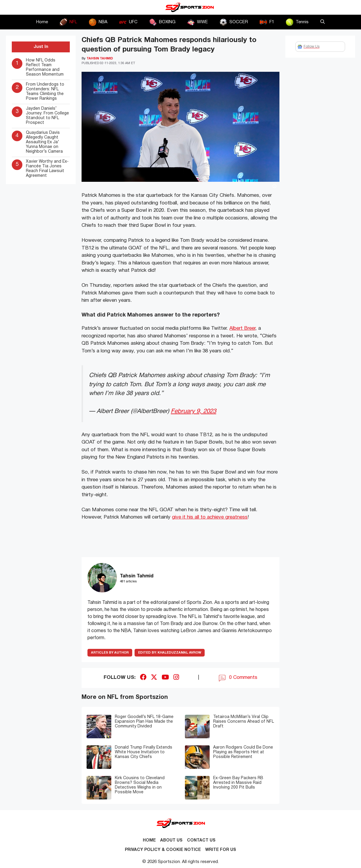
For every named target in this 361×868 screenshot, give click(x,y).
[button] (323, 22)
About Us (171, 840)
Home (42, 22)
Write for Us (221, 850)
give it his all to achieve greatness (210, 517)
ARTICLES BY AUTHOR (110, 653)
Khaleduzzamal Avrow (170, 653)
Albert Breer (242, 328)
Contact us (201, 840)
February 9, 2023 (193, 411)
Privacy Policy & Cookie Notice (163, 850)
